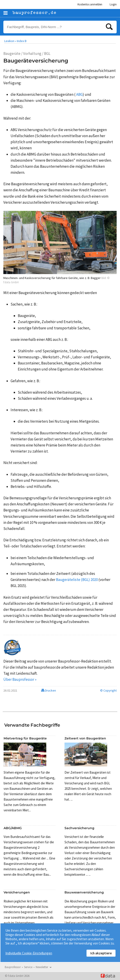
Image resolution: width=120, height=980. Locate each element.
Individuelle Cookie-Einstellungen (29, 953)
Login (113, 4)
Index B (22, 41)
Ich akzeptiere (101, 953)
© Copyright (108, 690)
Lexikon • (10, 41)
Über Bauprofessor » (20, 679)
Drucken (49, 690)
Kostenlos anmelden (90, 4)
